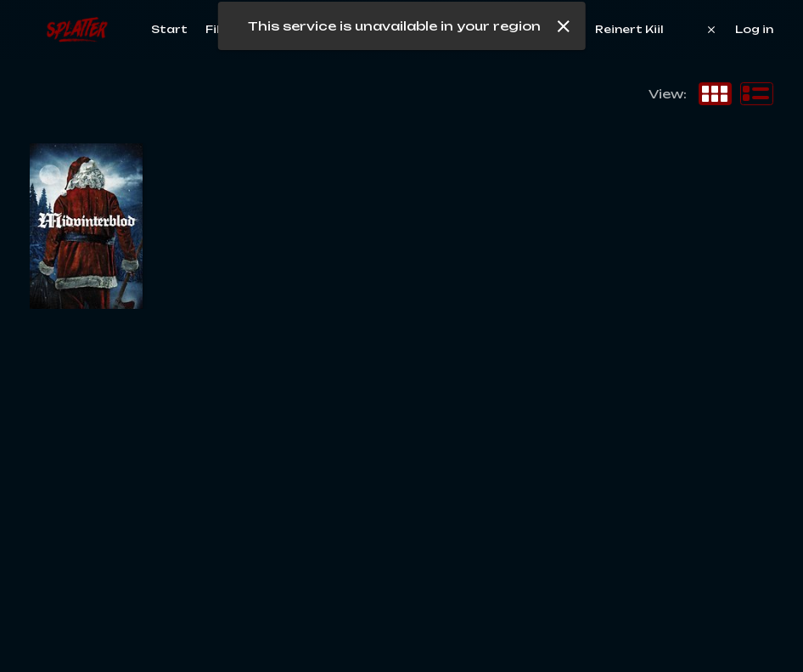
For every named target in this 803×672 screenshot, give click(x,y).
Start (169, 29)
